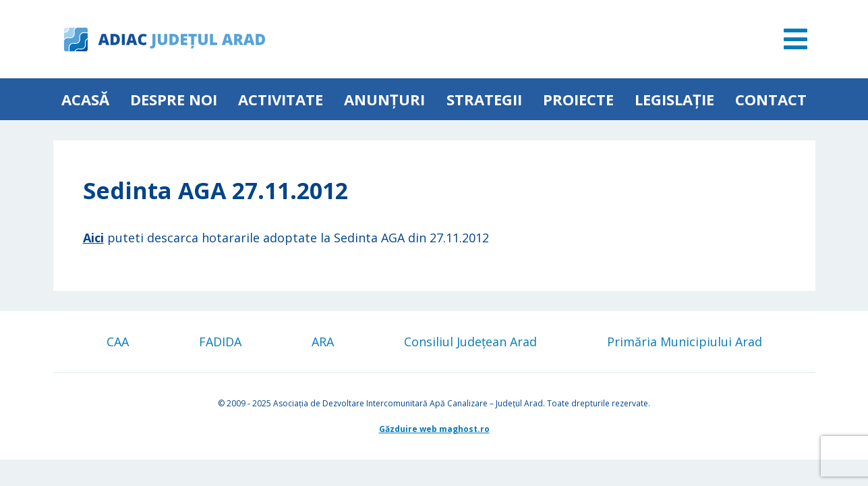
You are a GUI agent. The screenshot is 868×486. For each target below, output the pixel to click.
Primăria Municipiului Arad (685, 342)
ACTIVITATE (281, 99)
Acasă (85, 99)
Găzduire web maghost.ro (434, 429)
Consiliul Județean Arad (470, 342)
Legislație (674, 99)
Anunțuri (384, 99)
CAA (118, 342)
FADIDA (220, 342)
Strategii (484, 99)
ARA (323, 342)
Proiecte (578, 99)
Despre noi (174, 99)
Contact (771, 99)
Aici (93, 238)
